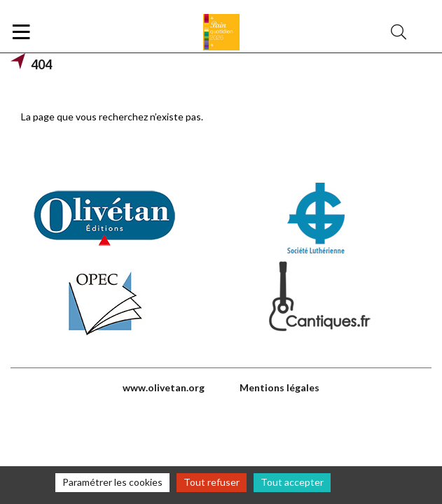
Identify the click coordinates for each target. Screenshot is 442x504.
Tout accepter (292, 482)
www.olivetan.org (164, 387)
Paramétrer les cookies (112, 482)
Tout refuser (212, 482)
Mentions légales (279, 387)
